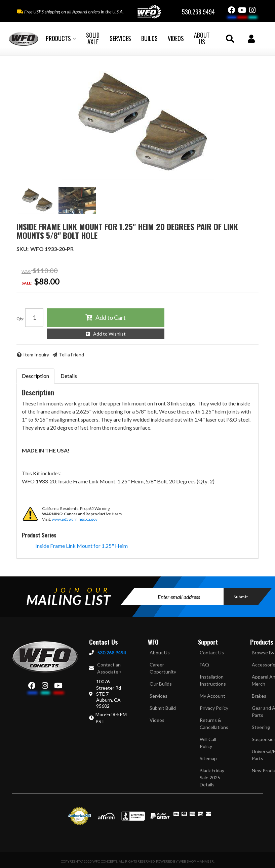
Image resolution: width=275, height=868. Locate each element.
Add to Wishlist (109, 334)
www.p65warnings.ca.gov (75, 519)
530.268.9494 (112, 653)
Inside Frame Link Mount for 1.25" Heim (82, 546)
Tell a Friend (71, 355)
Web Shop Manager (196, 861)
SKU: (23, 249)
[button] (61, 39)
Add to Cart (111, 317)
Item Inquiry (36, 355)
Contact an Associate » (109, 668)
